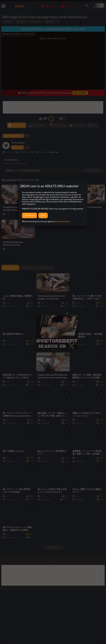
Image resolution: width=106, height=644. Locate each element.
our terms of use (62, 221)
